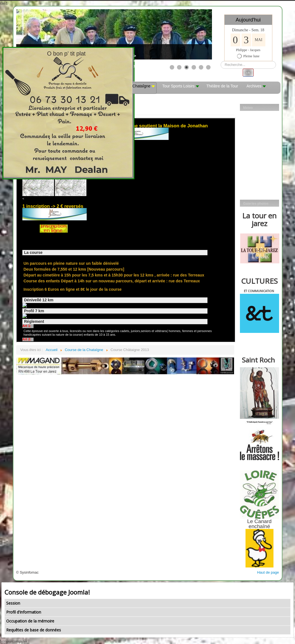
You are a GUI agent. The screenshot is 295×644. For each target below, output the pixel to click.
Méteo (248, 108)
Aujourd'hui (248, 20)
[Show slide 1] (172, 67)
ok (248, 72)
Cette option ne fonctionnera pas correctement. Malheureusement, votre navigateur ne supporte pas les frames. (126, 230)
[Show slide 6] (208, 67)
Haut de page (268, 572)
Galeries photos (256, 204)
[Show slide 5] (201, 67)
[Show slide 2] (179, 67)
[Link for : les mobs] (114, 34)
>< (136, 58)
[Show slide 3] (187, 67)
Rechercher (221, 61)
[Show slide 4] (194, 67)
